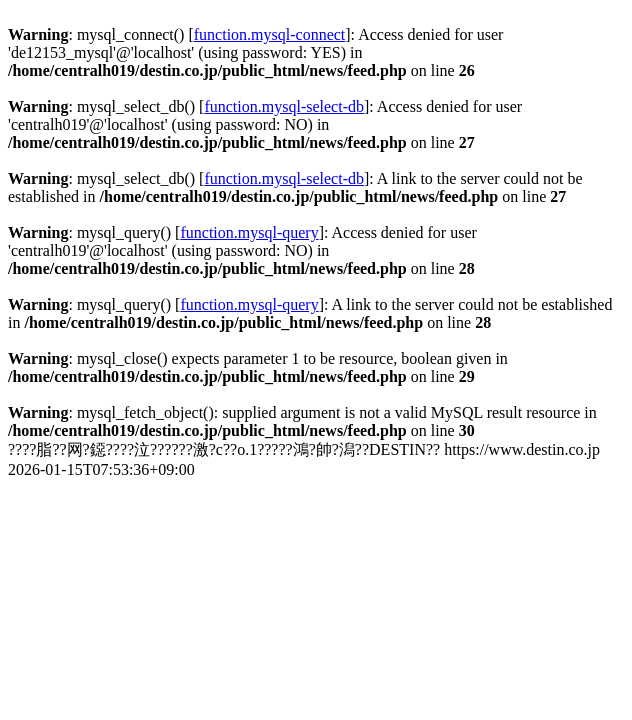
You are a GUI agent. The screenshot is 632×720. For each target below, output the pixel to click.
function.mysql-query (249, 232)
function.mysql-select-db (284, 106)
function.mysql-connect (270, 34)
